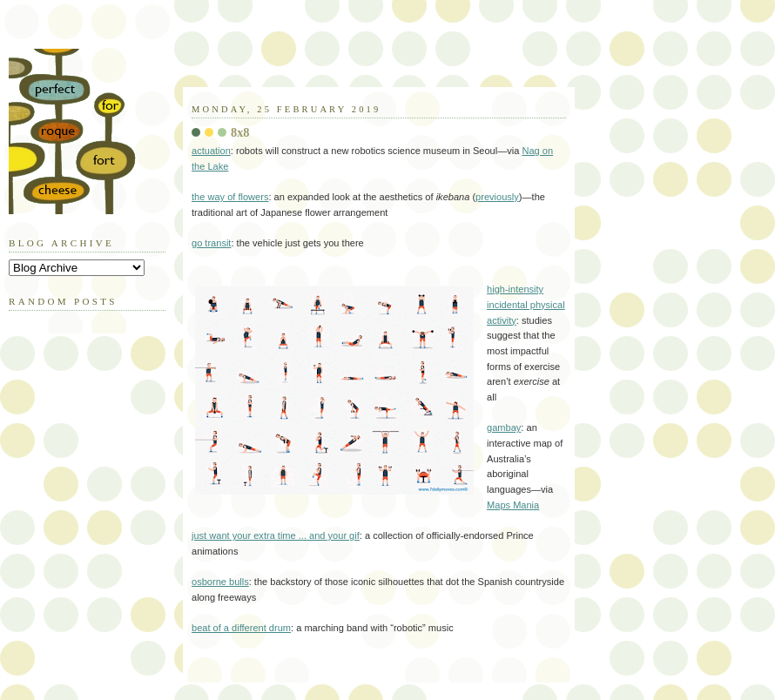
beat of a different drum (241, 628)
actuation (211, 151)
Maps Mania (513, 505)
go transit (211, 243)
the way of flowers (230, 197)
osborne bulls (220, 582)
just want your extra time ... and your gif (276, 535)
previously (497, 197)
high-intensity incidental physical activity (526, 304)
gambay (504, 427)
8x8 (240, 132)
